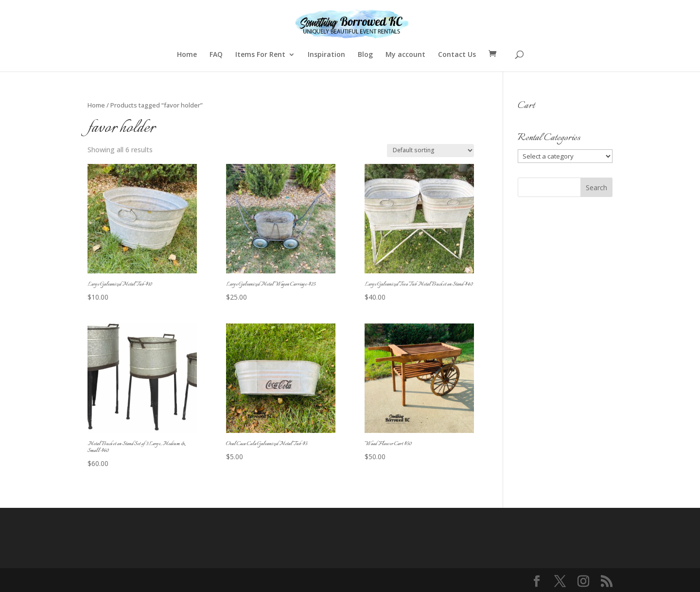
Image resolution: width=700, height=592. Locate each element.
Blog (365, 55)
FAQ (216, 55)
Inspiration (326, 55)
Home (187, 55)
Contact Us (457, 55)
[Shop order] (430, 151)
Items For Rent (260, 55)
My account (405, 55)
